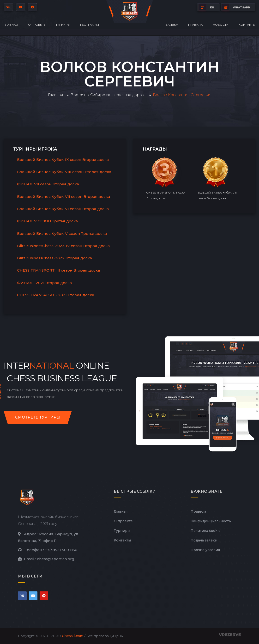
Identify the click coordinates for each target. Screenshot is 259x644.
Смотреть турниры (38, 417)
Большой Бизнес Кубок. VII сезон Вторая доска (63, 197)
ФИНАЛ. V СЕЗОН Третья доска (47, 221)
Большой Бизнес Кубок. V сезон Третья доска (62, 234)
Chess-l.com (73, 636)
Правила (196, 25)
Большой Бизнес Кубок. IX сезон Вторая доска (63, 160)
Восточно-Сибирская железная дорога (108, 95)
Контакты (247, 25)
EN (206, 7)
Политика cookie (206, 531)
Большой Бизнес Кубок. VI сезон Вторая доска (63, 209)
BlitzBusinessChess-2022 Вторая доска (54, 258)
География (90, 25)
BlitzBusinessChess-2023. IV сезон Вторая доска (63, 246)
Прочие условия (205, 550)
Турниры (63, 25)
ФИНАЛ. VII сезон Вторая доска (48, 184)
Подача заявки (204, 540)
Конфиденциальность (211, 521)
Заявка (172, 25)
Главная (11, 25)
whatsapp (236, 7)
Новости (221, 25)
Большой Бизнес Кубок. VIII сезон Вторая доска (64, 172)
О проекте (37, 25)
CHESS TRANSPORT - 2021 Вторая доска (56, 295)
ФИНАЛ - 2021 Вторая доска (44, 283)
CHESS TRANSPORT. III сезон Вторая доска (58, 270)
